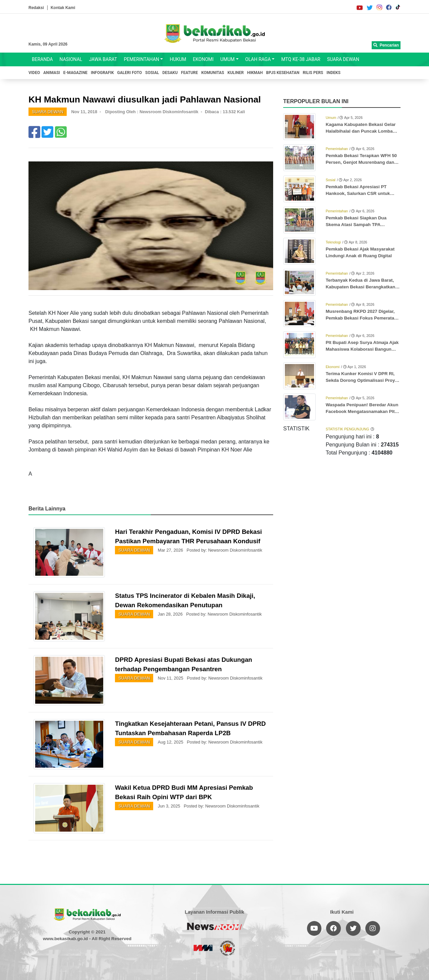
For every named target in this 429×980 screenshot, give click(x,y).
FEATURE (189, 73)
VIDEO (34, 73)
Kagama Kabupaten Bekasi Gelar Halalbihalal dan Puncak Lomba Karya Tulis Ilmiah (361, 128)
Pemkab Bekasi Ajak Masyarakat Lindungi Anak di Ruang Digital (360, 252)
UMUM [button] (227, 59)
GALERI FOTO (130, 73)
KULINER (236, 73)
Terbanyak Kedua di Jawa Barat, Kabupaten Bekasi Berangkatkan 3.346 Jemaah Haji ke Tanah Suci (360, 284)
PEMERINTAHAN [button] (141, 59)
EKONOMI (203, 59)
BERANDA (42, 59)
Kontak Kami (63, 8)
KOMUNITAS (213, 73)
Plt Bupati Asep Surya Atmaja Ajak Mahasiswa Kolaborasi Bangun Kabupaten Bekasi (362, 346)
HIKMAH (255, 73)
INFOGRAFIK (102, 73)
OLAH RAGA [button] (258, 59)
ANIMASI (52, 73)
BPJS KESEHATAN (283, 73)
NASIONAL (71, 59)
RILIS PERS (313, 73)
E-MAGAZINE (75, 73)
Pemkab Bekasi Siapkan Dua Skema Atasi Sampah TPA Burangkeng (356, 222)
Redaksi (36, 8)
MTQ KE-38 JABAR (301, 59)
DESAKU (170, 73)
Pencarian (386, 45)
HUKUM (178, 59)
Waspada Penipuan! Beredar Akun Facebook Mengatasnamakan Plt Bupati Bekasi (362, 409)
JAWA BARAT (103, 59)
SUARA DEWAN (343, 59)
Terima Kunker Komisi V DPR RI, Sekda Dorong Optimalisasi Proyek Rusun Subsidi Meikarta (363, 377)
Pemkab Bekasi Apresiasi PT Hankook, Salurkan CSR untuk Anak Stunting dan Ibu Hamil (358, 191)
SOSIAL (152, 73)
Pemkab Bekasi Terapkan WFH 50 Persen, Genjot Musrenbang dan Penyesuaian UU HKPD (361, 159)
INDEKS (333, 73)
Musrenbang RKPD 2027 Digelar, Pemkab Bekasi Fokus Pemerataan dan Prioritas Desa (363, 315)
